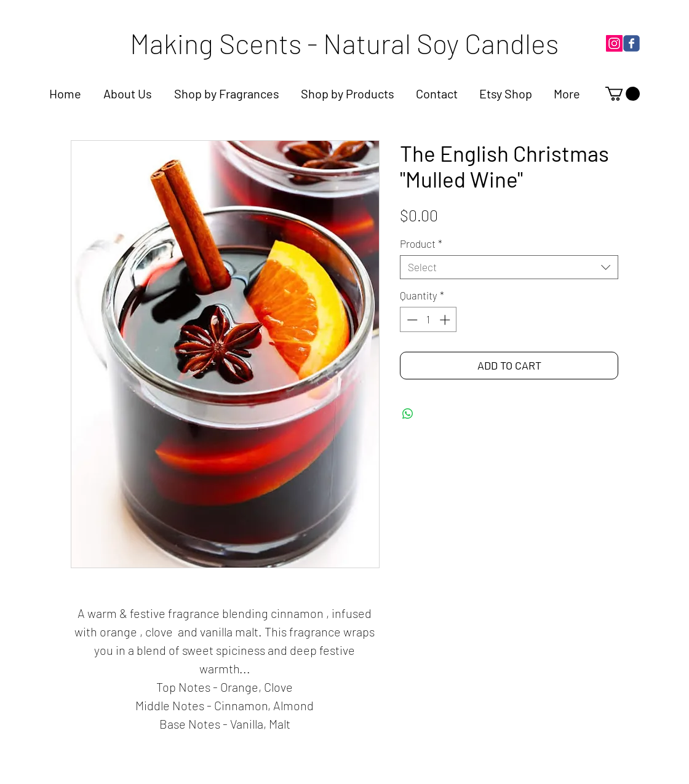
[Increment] (446, 320)
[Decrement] (411, 320)
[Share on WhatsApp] (408, 414)
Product (421, 244)
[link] (623, 94)
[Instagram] (614, 43)
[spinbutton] (428, 320)
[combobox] (509, 267)
